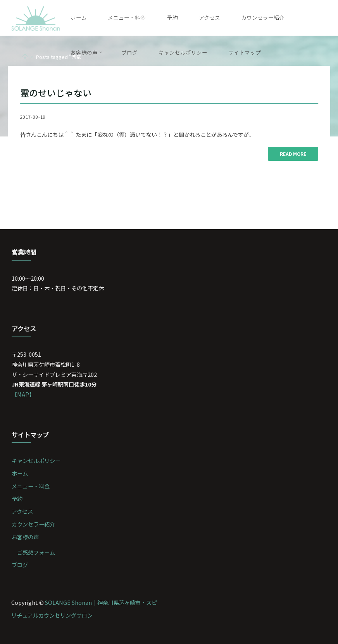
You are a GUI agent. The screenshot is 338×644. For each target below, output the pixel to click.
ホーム (20, 473)
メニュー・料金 (31, 486)
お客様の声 (25, 537)
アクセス (22, 511)
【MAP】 (23, 394)
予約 (17, 498)
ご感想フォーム (36, 552)
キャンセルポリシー (36, 460)
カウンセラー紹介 (33, 524)
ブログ (20, 565)
